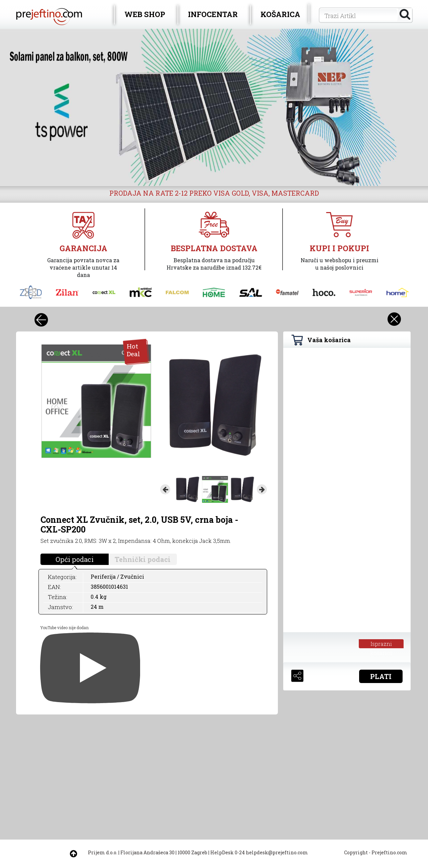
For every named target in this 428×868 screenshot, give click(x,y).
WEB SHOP (145, 14)
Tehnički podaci (143, 559)
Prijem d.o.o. (103, 852)
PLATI (381, 676)
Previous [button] (165, 489)
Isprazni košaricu (381, 644)
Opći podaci (75, 559)
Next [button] (262, 489)
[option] (214, 107)
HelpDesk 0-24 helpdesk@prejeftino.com (259, 852)
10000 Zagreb (192, 852)
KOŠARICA (280, 14)
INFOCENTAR (213, 14)
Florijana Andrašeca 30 (147, 852)
